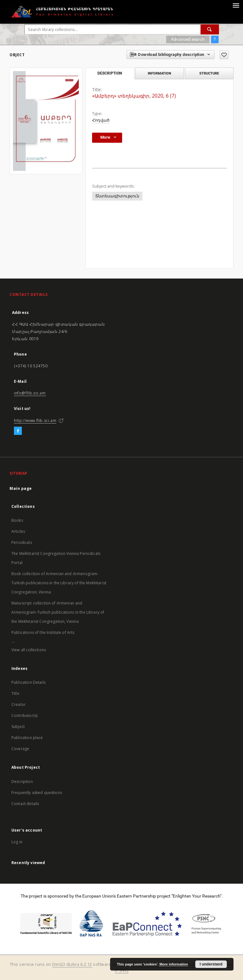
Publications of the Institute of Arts (43, 632)
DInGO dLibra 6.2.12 (72, 964)
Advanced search (188, 39)
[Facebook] (18, 431)
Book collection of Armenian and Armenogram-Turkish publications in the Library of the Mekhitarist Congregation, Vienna (59, 583)
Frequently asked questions (37, 793)
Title (15, 693)
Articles (18, 531)
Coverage (20, 749)
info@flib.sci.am (30, 393)
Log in (17, 842)
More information (174, 964)
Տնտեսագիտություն (117, 196)
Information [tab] (159, 73)
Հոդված (101, 120)
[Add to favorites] (224, 55)
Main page (21, 488)
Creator (19, 704)
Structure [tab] (209, 73)
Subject (18, 727)
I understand (211, 964)
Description (22, 782)
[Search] (210, 29)
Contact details (25, 804)
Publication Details (28, 682)
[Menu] (236, 5)
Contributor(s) (24, 715)
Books (17, 520)
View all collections (29, 650)
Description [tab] (110, 73)
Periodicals (22, 542)
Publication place (27, 738)
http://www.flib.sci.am (35, 421)
